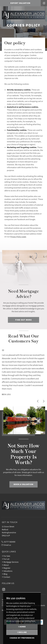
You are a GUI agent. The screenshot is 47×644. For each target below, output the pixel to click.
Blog (5, 574)
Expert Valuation (20, 3)
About (5, 565)
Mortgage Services (10, 562)
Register (6, 568)
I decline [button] (22, 632)
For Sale (6, 556)
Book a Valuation (23, 484)
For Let (6, 559)
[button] (38, 401)
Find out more (23, 320)
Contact (6, 577)
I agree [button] (22, 627)
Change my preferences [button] (22, 638)
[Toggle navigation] (44, 3)
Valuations (7, 571)
